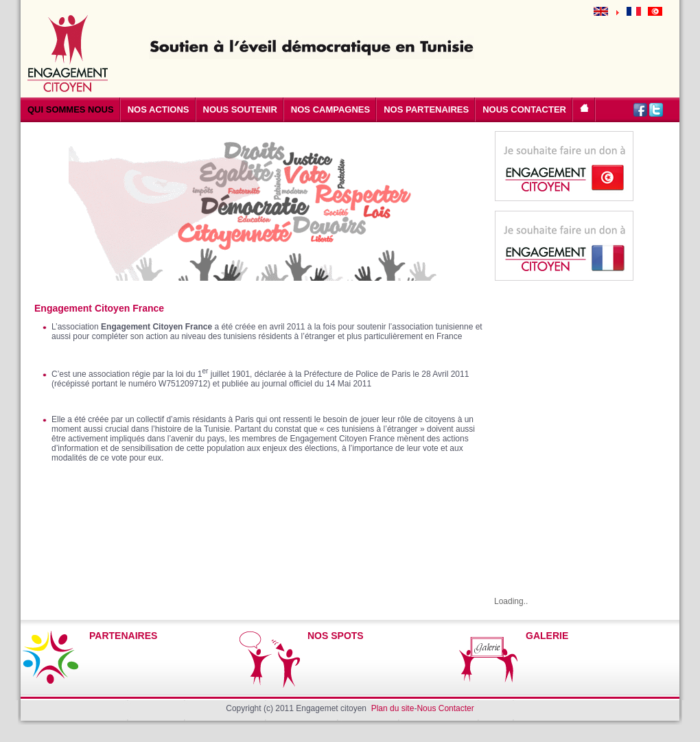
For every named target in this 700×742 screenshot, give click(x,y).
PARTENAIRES (123, 636)
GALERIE (547, 636)
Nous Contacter (445, 708)
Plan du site (393, 708)
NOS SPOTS (336, 636)
